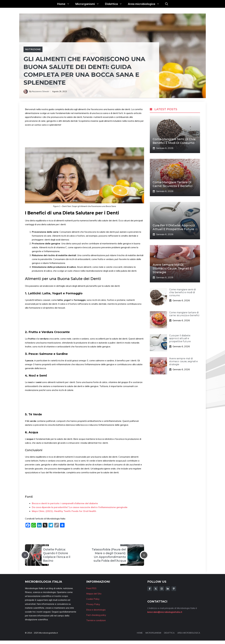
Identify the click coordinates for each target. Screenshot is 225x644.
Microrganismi (89, 4)
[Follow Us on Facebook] (150, 589)
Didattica (115, 4)
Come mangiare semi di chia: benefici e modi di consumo (182, 293)
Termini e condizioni (96, 620)
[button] (167, 4)
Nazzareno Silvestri (41, 91)
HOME (140, 633)
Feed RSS (91, 588)
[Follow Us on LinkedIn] (168, 589)
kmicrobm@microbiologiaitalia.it (165, 612)
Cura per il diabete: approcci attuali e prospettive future (180, 339)
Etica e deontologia (96, 610)
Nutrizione (33, 49)
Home (65, 4)
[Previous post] (25, 555)
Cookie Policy (93, 599)
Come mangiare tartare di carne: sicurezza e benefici (184, 314)
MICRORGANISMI (153, 633)
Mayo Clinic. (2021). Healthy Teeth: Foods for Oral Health (64, 511)
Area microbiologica (145, 4)
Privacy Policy (93, 604)
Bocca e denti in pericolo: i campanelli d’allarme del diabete (65, 503)
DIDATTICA (169, 633)
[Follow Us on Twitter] (156, 589)
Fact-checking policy (96, 615)
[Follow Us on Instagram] (162, 589)
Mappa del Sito (94, 594)
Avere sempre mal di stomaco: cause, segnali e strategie (172, 268)
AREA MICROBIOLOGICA (189, 633)
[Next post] (144, 555)
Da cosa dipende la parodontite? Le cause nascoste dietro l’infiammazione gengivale (80, 507)
